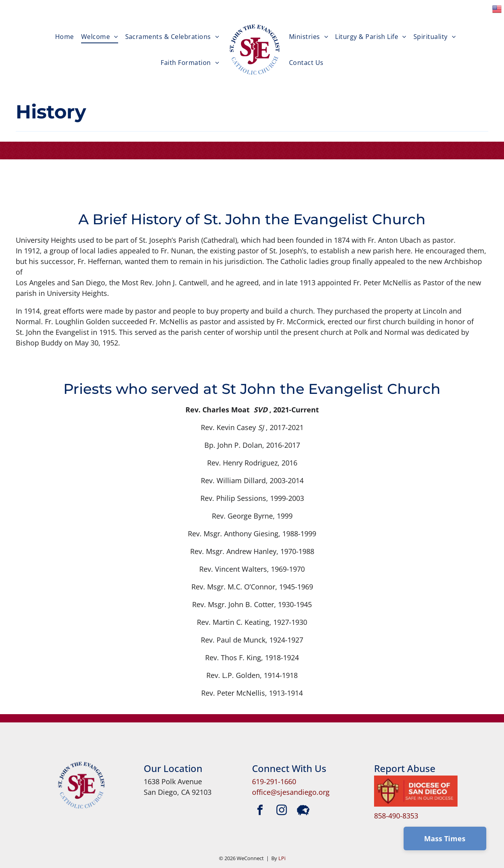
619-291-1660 (274, 781)
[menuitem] (65, 37)
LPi (282, 858)
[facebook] (260, 811)
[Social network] (303, 811)
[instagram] (282, 811)
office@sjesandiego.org (291, 792)
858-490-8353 (396, 816)
